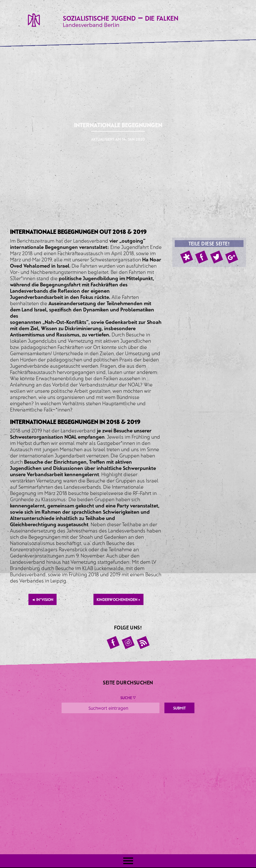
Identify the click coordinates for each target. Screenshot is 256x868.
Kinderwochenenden (118, 599)
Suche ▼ (128, 698)
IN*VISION (43, 599)
